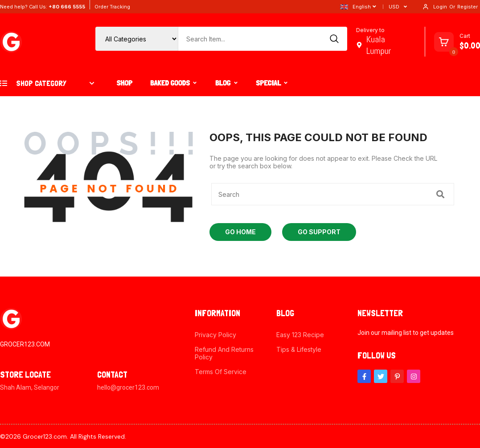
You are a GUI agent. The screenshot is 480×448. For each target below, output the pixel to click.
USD (394, 7)
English (355, 7)
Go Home (240, 232)
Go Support (319, 232)
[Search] (335, 39)
